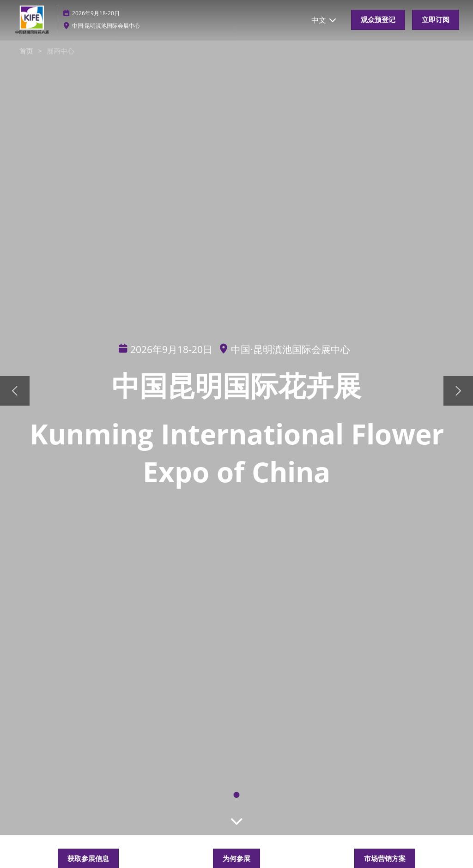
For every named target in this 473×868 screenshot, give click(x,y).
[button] (378, 20)
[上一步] (15, 391)
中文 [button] (324, 20)
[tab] (237, 795)
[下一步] (458, 391)
